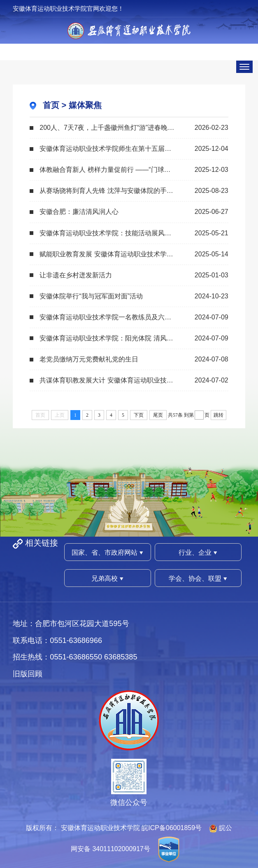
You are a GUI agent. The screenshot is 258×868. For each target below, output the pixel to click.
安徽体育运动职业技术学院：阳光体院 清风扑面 (109, 338)
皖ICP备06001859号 (172, 828)
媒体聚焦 (85, 105)
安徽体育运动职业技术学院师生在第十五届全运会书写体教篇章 (132, 149)
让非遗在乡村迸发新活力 (76, 275)
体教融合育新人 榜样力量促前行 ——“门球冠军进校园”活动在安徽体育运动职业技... (134, 170)
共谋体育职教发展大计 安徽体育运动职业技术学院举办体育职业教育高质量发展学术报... (134, 380)
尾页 (158, 415)
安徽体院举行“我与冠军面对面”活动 (91, 296)
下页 (139, 415)
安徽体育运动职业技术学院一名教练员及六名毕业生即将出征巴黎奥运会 (134, 317)
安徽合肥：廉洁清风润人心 (79, 212)
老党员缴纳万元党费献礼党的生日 (89, 359)
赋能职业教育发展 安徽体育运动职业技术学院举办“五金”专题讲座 (134, 254)
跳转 (218, 415)
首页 (51, 105)
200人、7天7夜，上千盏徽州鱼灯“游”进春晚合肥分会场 (120, 128)
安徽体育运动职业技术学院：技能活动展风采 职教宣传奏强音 (129, 233)
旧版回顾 (28, 674)
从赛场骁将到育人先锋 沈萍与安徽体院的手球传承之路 (119, 191)
